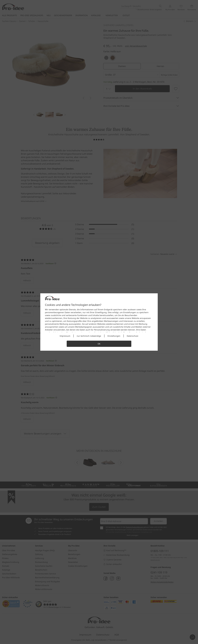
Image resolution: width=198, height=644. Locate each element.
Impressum (65, 336)
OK (99, 344)
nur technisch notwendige (89, 336)
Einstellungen (114, 336)
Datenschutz (133, 336)
